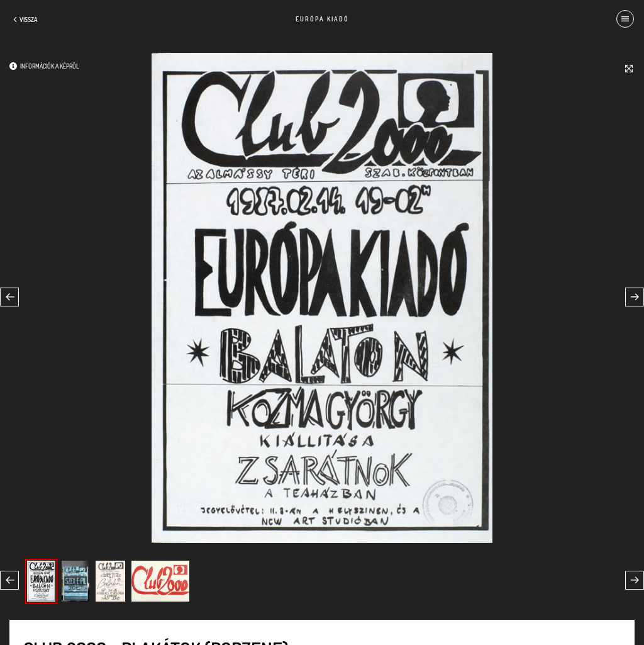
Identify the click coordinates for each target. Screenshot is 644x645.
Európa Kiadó (322, 19)
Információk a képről (50, 66)
